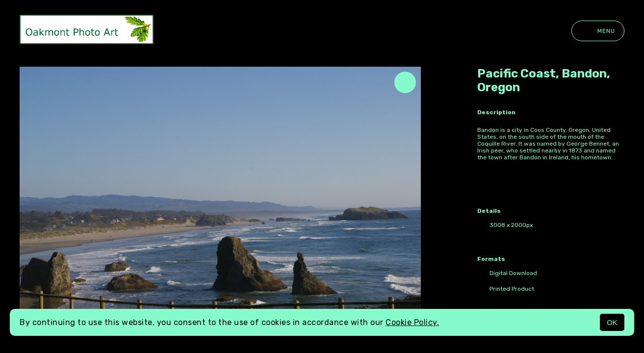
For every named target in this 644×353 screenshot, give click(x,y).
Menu (598, 31)
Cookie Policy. (412, 322)
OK (612, 322)
